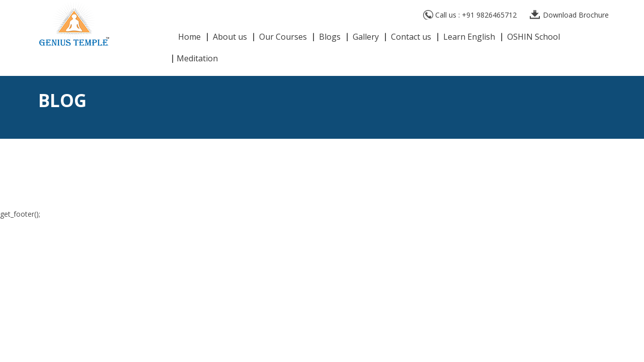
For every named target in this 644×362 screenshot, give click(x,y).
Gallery (366, 37)
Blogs (330, 37)
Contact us (411, 37)
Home (189, 37)
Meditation (197, 59)
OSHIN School (534, 37)
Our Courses (283, 37)
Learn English (469, 37)
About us (230, 37)
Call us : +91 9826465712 (476, 15)
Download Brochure (576, 15)
